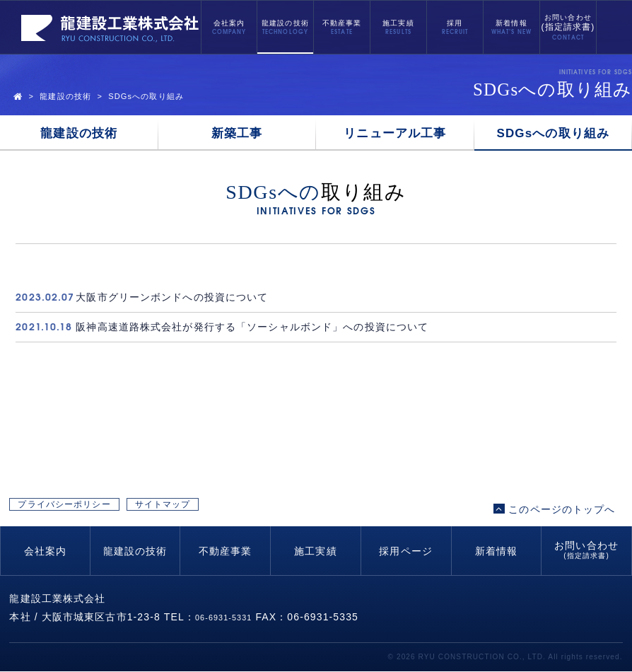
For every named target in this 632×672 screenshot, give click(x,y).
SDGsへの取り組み (554, 133)
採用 (455, 23)
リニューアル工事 (395, 133)
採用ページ (406, 552)
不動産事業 (342, 23)
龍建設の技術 (285, 23)
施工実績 (398, 23)
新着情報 (511, 23)
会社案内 (229, 23)
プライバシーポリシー (99, 509)
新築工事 (237, 133)
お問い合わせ (568, 23)
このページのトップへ (554, 509)
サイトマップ (264, 509)
